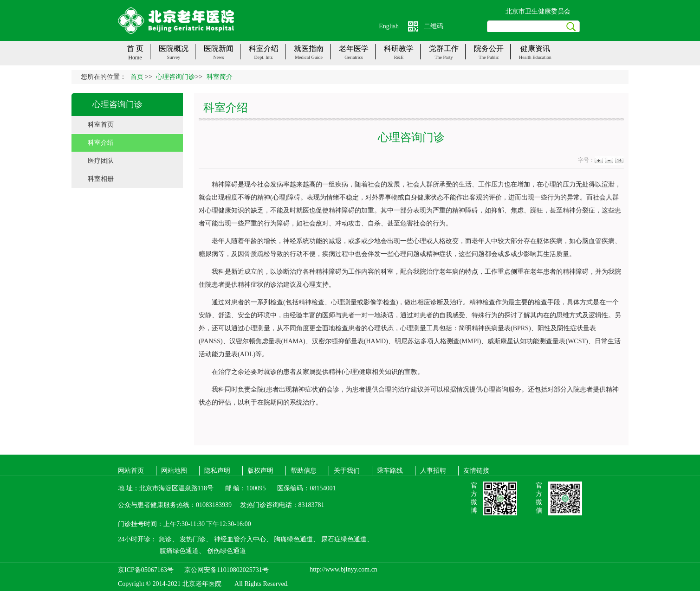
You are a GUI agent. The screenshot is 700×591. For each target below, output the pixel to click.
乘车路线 (390, 471)
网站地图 (174, 471)
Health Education (535, 57)
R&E (399, 57)
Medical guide (309, 57)
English (389, 26)
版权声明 (260, 471)
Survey (174, 57)
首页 (137, 77)
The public (489, 57)
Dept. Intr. (264, 57)
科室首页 (101, 125)
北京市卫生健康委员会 (538, 11)
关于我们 (347, 471)
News (219, 57)
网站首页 (131, 471)
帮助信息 (304, 471)
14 (619, 160)
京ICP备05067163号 (146, 570)
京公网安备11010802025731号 (226, 570)
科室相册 (101, 179)
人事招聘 (433, 471)
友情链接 (476, 471)
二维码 (434, 26)
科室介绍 (101, 143)
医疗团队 (101, 161)
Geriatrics (353, 57)
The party (444, 57)
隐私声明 (217, 471)
